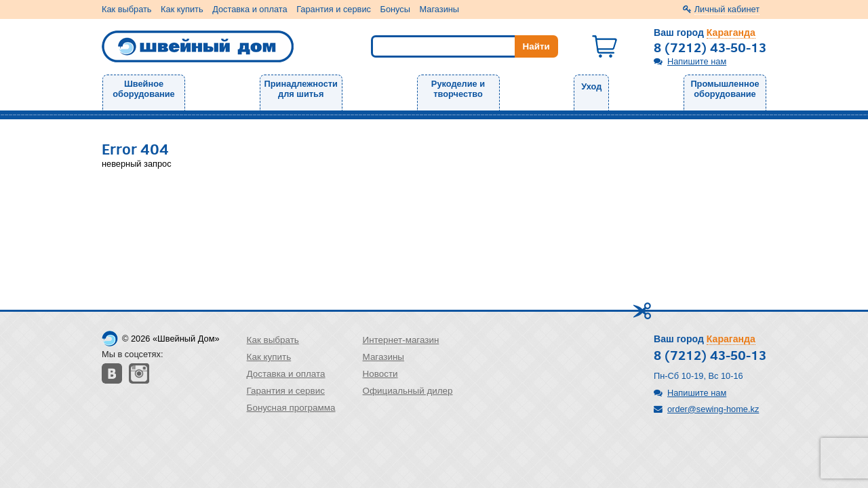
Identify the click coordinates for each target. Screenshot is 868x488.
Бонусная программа (291, 408)
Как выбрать (127, 9)
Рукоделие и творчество (458, 89)
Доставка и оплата (250, 9)
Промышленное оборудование (725, 89)
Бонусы (395, 9)
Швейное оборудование (143, 89)
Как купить (182, 9)
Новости (380, 374)
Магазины (440, 9)
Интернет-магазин (401, 340)
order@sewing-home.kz (713, 409)
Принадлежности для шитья (301, 89)
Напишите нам (697, 61)
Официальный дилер (408, 391)
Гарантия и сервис (334, 9)
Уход (591, 86)
